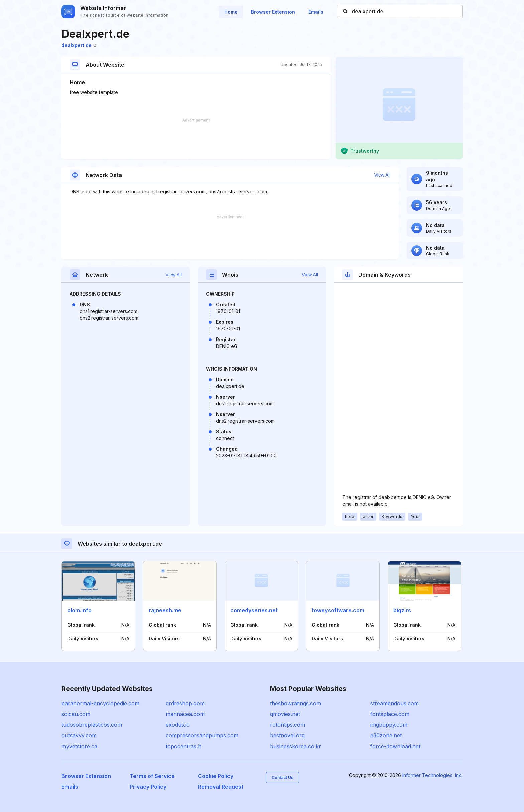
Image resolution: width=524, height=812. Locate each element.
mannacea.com (185, 714)
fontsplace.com (390, 714)
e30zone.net (386, 735)
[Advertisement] (196, 139)
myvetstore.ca (79, 746)
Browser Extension (273, 12)
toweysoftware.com (338, 610)
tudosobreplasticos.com (92, 725)
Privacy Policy (148, 787)
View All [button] (382, 175)
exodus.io (178, 725)
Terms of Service (152, 776)
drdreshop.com (185, 703)
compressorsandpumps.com (202, 735)
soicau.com (76, 714)
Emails (316, 12)
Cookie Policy (216, 776)
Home (231, 12)
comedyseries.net (254, 610)
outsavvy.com (79, 735)
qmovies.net (285, 714)
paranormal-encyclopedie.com (100, 703)
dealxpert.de (79, 45)
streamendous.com (395, 703)
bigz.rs (402, 610)
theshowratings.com (296, 703)
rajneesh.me (165, 610)
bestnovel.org (287, 735)
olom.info (79, 610)
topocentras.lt (183, 746)
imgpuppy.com (389, 725)
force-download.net (395, 746)
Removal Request (221, 787)
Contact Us (283, 777)
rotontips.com (288, 725)
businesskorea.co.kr (296, 746)
